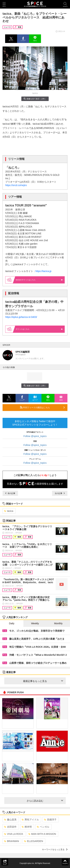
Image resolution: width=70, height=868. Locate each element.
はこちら (39, 329)
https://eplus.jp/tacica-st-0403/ (21, 317)
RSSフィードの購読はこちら (42, 407)
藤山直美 (10, 820)
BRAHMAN (12, 841)
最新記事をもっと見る (43, 681)
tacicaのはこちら (39, 280)
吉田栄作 (10, 827)
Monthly (58, 623)
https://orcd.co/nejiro (16, 185)
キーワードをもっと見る (55, 850)
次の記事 (60, 493)
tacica (9, 511)
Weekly (35, 623)
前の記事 (10, 493)
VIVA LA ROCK (14, 834)
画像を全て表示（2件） (35, 99)
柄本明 (27, 827)
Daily (12, 623)
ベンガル (43, 827)
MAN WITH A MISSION (42, 834)
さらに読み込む (45, 801)
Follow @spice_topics (35, 436)
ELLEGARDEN (34, 841)
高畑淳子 (50, 820)
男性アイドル (30, 820)
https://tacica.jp (43, 271)
